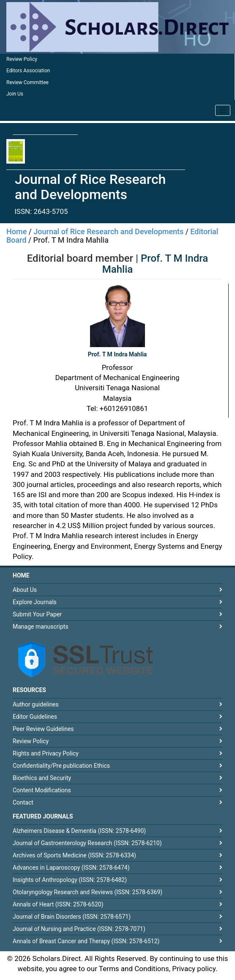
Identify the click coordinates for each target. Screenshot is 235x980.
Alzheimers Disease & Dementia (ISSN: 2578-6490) (79, 831)
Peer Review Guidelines (43, 729)
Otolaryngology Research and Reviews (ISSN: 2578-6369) (87, 892)
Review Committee (27, 82)
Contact (23, 802)
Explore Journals (35, 602)
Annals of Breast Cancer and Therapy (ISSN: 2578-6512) (86, 941)
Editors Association (28, 71)
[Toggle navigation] (223, 110)
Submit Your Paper (37, 614)
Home (16, 231)
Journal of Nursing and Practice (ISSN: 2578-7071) (79, 929)
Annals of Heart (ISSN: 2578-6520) (58, 904)
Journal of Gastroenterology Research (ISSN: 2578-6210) (87, 843)
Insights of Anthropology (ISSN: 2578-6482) (70, 880)
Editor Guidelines (35, 717)
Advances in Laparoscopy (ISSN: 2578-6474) (71, 868)
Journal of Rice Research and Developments (108, 231)
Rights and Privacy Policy (46, 753)
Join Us (15, 94)
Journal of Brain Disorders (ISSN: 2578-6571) (72, 917)
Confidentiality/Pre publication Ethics (61, 766)
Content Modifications (42, 790)
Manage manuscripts (41, 627)
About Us (25, 590)
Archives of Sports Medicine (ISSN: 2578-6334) (74, 855)
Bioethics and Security (42, 778)
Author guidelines (36, 704)
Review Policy (22, 59)
